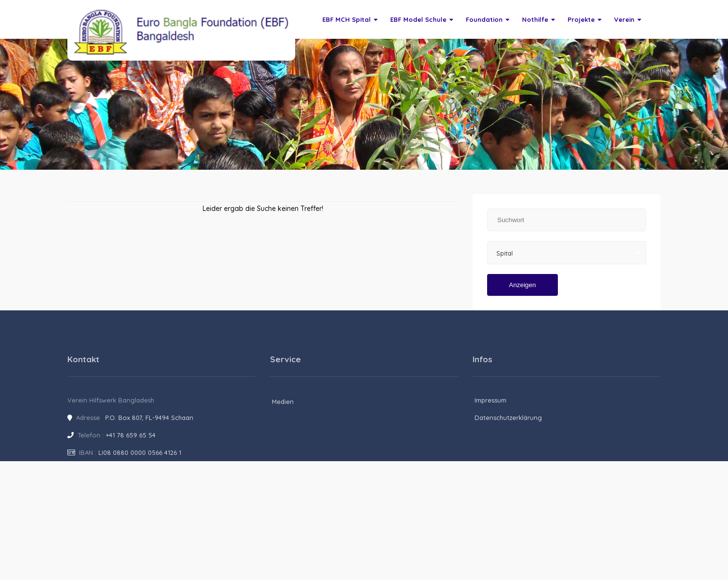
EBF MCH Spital (350, 19)
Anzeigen (522, 285)
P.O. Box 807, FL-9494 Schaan (149, 418)
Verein (628, 19)
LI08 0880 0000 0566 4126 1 (140, 452)
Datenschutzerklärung (508, 418)
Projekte (585, 19)
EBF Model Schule (422, 19)
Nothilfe (538, 19)
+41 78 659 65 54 (131, 435)
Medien (283, 402)
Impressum (491, 400)
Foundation (488, 19)
